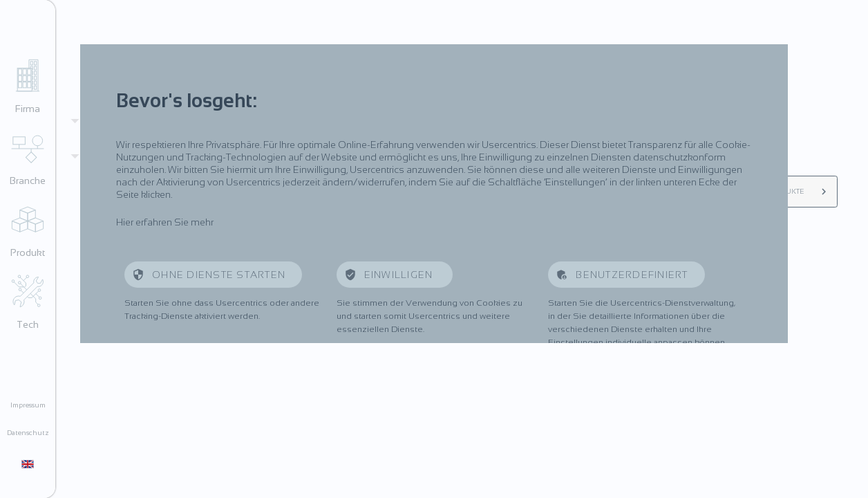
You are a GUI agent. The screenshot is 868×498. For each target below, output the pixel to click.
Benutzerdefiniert (632, 275)
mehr (202, 222)
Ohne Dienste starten (219, 275)
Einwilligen (400, 275)
